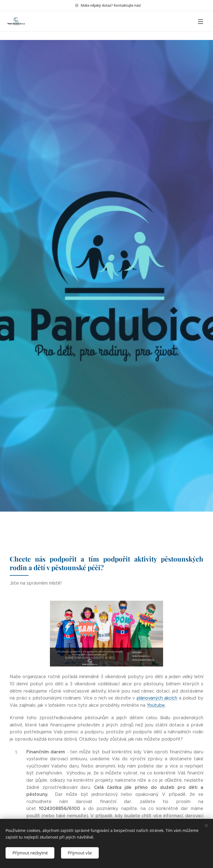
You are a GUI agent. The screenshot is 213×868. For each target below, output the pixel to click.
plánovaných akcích (157, 698)
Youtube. (156, 705)
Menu (201, 22)
